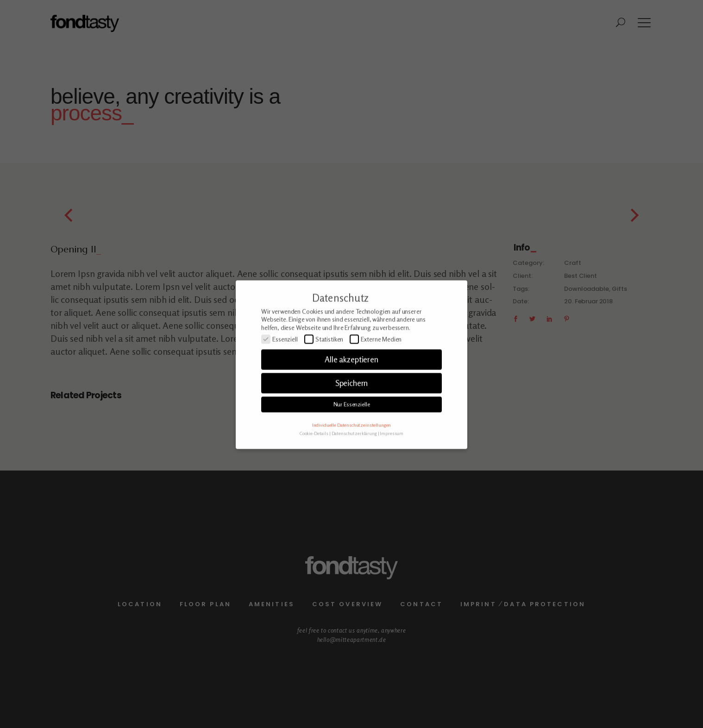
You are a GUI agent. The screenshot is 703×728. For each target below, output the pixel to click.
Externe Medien (376, 351)
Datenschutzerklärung (354, 445)
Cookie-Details (314, 445)
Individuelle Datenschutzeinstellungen (351, 437)
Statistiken (324, 351)
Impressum (392, 445)
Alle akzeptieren (351, 372)
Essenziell (279, 351)
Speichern (352, 395)
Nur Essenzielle (352, 416)
